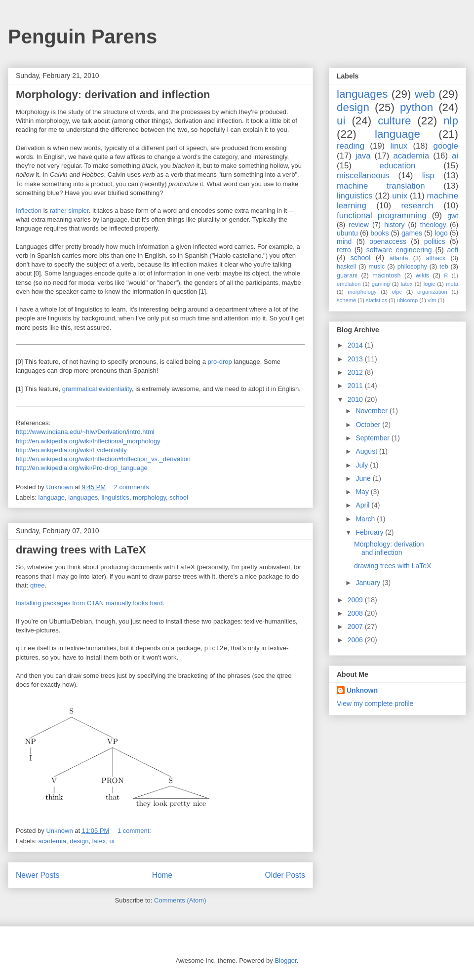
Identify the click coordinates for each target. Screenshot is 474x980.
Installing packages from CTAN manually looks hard (89, 603)
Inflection (29, 211)
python (416, 107)
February (370, 532)
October (369, 425)
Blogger (285, 960)
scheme (346, 300)
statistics (376, 300)
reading (351, 146)
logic (429, 284)
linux (399, 146)
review (358, 225)
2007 (356, 627)
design (79, 841)
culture (394, 121)
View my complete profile (375, 704)
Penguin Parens (82, 37)
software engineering (399, 250)
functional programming (382, 216)
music (376, 267)
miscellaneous (363, 176)
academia (52, 841)
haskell (346, 267)
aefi (453, 250)
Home (162, 875)
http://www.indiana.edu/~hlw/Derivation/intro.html (85, 432)
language (52, 497)
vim (432, 300)
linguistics (116, 497)
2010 (356, 399)
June (364, 478)
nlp (451, 121)
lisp (428, 176)
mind (344, 241)
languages (83, 497)
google (446, 146)
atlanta (399, 258)
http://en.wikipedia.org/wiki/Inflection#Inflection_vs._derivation (103, 459)
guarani (347, 275)
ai (455, 156)
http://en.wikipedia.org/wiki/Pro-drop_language (82, 468)
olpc (397, 292)
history (394, 225)
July (363, 465)
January (369, 583)
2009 (356, 600)
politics (435, 241)
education (398, 166)
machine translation (381, 186)
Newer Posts (38, 875)
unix (400, 196)
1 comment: (135, 831)
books (379, 233)
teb (444, 267)
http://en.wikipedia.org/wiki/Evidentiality (71, 450)
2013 (356, 359)
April (363, 505)
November (372, 411)
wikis (422, 275)
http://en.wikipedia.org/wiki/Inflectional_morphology (88, 441)
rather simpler (69, 211)
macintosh (386, 275)
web (425, 94)
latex (99, 841)
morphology (149, 497)
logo (441, 233)
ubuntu (347, 233)
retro (344, 250)
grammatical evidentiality (97, 389)
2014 (356, 345)
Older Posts (285, 875)
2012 (356, 372)
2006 (356, 640)
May (363, 492)
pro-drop (220, 362)
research (417, 206)
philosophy (412, 267)
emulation (349, 284)
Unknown (362, 690)
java (363, 156)
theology (433, 225)
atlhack (435, 258)
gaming (381, 284)
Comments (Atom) (180, 900)
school (179, 497)
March (366, 519)
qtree (38, 585)
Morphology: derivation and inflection (113, 95)
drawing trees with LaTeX (81, 550)
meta (452, 284)
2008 (356, 613)
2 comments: (133, 487)
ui (112, 841)
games (412, 233)
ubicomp (407, 300)
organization (432, 292)
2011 (356, 386)
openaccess (388, 241)
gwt (453, 216)
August (367, 451)
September (373, 438)
